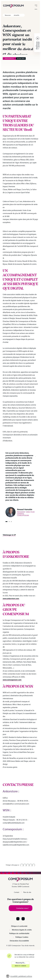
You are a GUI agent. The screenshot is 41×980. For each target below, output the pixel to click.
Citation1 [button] (6, 522)
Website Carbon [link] (20, 966)
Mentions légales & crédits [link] (22, 930)
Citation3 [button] (11, 522)
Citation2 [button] (9, 522)
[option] (20, 484)
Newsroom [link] (8, 15)
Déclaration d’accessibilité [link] (19, 941)
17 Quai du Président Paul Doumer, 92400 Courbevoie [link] (20, 885)
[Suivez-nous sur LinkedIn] (18, 919)
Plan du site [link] (27, 892)
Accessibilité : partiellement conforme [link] (21, 976)
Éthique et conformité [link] (19, 926)
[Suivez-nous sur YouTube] (23, 919)
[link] (13, 6)
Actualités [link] (17, 15)
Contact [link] (17, 892)
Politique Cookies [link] (22, 937)
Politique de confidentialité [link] (19, 933)
